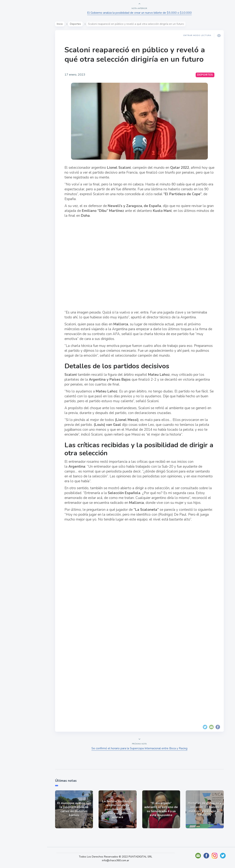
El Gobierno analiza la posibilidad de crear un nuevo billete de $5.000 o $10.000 (140, 13)
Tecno (12, 85)
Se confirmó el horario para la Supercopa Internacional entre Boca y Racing (140, 748)
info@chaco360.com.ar (118, 860)
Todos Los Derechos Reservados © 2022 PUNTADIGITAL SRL (118, 857)
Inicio (60, 24)
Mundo (13, 76)
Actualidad (16, 50)
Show (12, 58)
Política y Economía (22, 67)
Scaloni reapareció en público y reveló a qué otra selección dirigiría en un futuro (135, 55)
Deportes (15, 93)
